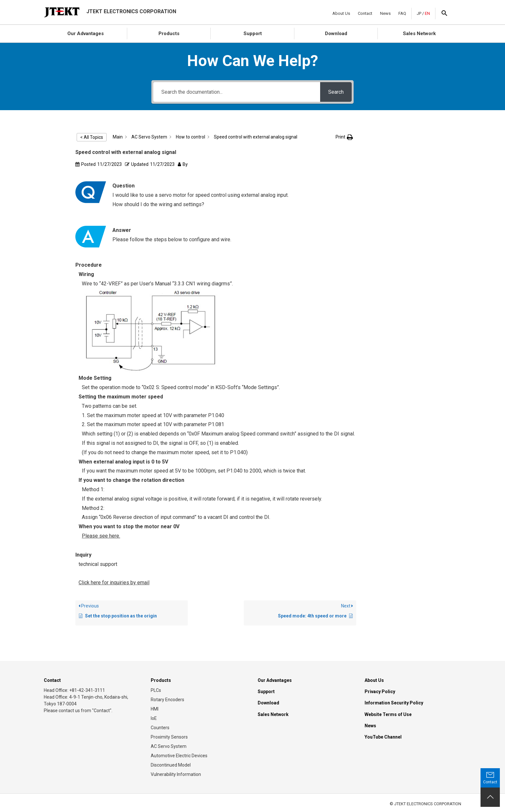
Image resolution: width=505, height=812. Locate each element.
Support (253, 33)
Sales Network (419, 33)
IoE (154, 718)
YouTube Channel (383, 737)
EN (427, 13)
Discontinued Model (171, 765)
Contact (365, 13)
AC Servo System (169, 746)
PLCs (156, 690)
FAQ (402, 13)
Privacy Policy (380, 692)
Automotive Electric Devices (179, 756)
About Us (341, 13)
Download (336, 33)
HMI (155, 709)
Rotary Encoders (167, 700)
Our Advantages (86, 33)
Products (169, 33)
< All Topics (92, 137)
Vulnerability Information (176, 774)
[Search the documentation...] (237, 92)
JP (419, 13)
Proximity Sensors (169, 737)
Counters (160, 728)
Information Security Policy (394, 703)
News (385, 13)
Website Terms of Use (388, 714)
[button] (344, 137)
